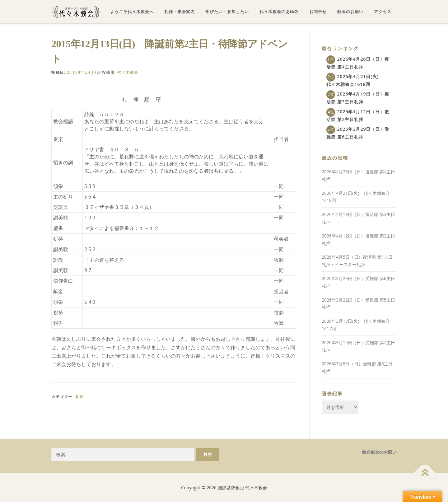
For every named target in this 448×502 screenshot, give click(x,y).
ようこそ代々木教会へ (132, 12)
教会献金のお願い (379, 452)
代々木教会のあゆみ (279, 12)
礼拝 (79, 397)
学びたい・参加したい (227, 12)
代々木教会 (128, 72)
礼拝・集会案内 (180, 12)
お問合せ (318, 12)
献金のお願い (350, 12)
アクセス (383, 12)
